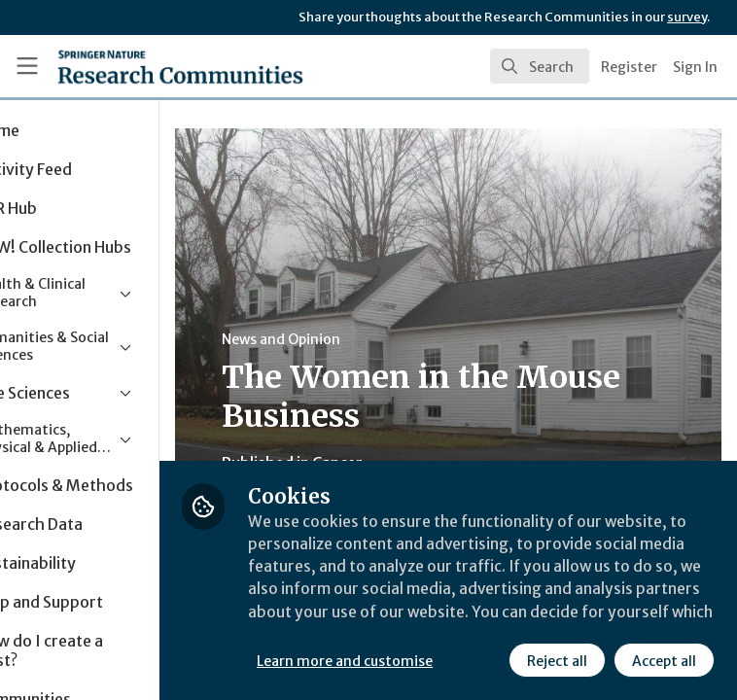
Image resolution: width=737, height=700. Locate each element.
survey (687, 17)
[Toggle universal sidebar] (27, 66)
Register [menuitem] (629, 67)
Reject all (394, 660)
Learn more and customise (434, 617)
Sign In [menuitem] (695, 67)
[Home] (138, 66)
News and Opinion (370, 339)
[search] (540, 66)
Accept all (501, 660)
